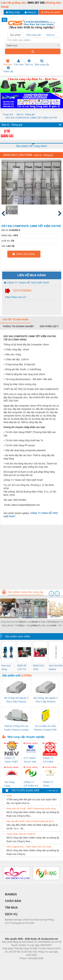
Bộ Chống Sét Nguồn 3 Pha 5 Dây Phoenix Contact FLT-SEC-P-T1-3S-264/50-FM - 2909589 (16, 700)
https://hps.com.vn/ (15, 297)
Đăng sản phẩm (51, 12)
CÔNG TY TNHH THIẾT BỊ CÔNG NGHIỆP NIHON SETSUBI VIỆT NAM (11, 760)
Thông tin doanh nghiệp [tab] (18, 326)
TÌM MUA (11, 908)
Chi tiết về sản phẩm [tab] (16, 320)
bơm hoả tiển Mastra (56, 667)
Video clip (8, 69)
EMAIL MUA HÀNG (24, 254)
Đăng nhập (13, 12)
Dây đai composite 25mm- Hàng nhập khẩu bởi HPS (28, 624)
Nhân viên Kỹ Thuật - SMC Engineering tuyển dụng (31, 808)
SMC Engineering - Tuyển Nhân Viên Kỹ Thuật (29, 847)
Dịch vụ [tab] (50, 35)
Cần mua (19, 62)
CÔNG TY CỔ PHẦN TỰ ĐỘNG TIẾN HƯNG (31, 784)
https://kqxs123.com (47, 963)
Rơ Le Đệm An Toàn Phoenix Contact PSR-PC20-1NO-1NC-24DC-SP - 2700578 (46, 728)
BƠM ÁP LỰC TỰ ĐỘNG (22, 668)
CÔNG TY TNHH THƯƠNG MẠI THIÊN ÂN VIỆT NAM (50, 784)
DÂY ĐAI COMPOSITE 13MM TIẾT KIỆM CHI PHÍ (31, 118)
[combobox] (33, 45)
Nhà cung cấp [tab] (34, 35)
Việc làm (8, 62)
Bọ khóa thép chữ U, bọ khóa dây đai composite (44, 624)
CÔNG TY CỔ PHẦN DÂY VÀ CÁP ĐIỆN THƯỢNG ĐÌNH (50, 760)
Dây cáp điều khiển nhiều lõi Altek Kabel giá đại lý (30, 821)
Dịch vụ (29, 62)
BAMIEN (11, 894)
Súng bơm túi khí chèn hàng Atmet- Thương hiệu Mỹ (13, 624)
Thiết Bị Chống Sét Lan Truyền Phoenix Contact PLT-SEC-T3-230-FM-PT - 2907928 (16, 728)
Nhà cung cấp (42, 62)
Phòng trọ (10, 963)
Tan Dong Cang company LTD (12, 784)
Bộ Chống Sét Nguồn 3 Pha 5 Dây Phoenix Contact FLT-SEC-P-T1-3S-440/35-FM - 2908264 (46, 700)
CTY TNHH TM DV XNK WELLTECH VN (30, 760)
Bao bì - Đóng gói (26, 114)
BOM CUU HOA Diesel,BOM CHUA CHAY (40, 668)
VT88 (9, 796)
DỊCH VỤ (11, 914)
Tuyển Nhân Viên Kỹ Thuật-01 (21, 834)
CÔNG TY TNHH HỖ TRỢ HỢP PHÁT (27, 283)
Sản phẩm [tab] (15, 35)
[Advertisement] (31, 556)
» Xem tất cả (52, 791)
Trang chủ (8, 114)
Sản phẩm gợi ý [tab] (49, 326)
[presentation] (51, 593)
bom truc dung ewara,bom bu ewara (7, 668)
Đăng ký (30, 12)
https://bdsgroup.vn (27, 963)
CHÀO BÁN (13, 901)
